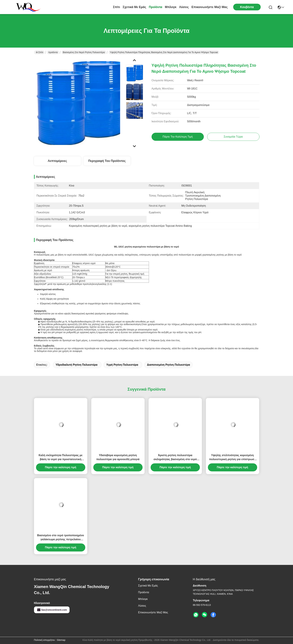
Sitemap (61, 640)
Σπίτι (116, 7)
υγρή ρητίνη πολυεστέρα (122, 365)
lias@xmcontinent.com (52, 610)
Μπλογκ (171, 7)
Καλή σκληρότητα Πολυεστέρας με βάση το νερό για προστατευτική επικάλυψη (61, 458)
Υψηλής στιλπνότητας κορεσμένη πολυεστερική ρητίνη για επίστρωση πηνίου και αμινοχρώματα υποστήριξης (232, 458)
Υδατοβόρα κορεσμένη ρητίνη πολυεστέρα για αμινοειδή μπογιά (118, 457)
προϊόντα (156, 7)
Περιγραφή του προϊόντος (107, 161)
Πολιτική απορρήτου (44, 640)
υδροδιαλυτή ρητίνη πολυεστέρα (77, 365)
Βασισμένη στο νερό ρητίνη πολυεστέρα (84, 52)
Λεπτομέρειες (57, 161)
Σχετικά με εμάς (134, 7)
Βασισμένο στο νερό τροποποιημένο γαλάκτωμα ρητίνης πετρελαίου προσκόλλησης (61, 538)
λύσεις (184, 7)
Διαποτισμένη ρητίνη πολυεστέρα (168, 365)
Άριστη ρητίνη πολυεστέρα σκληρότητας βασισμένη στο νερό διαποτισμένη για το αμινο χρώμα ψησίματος (175, 458)
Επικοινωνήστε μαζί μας (210, 7)
